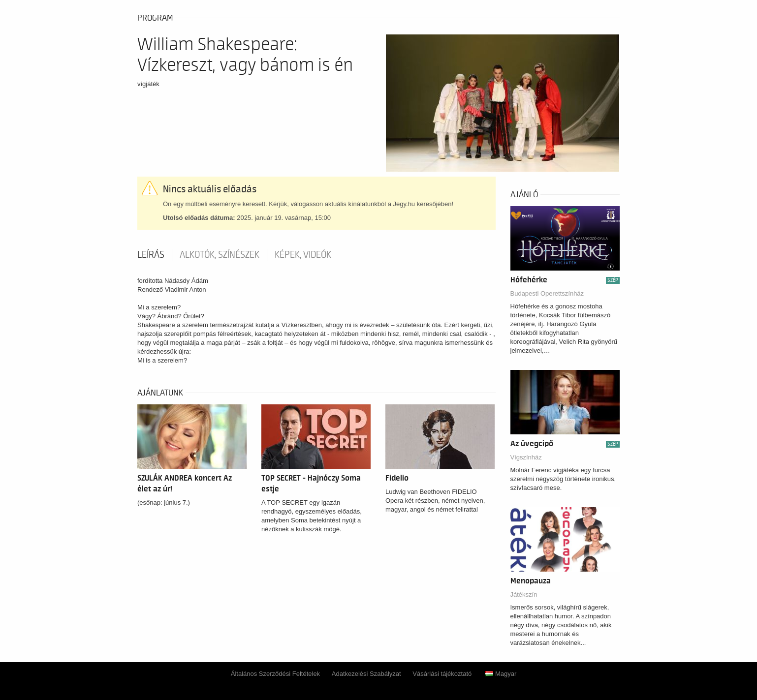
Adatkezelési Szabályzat (366, 674)
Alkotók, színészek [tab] (220, 255)
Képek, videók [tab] (303, 255)
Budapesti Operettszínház (547, 293)
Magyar (501, 674)
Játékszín (524, 594)
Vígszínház (526, 457)
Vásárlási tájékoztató (442, 674)
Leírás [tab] (151, 255)
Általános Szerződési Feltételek (275, 674)
